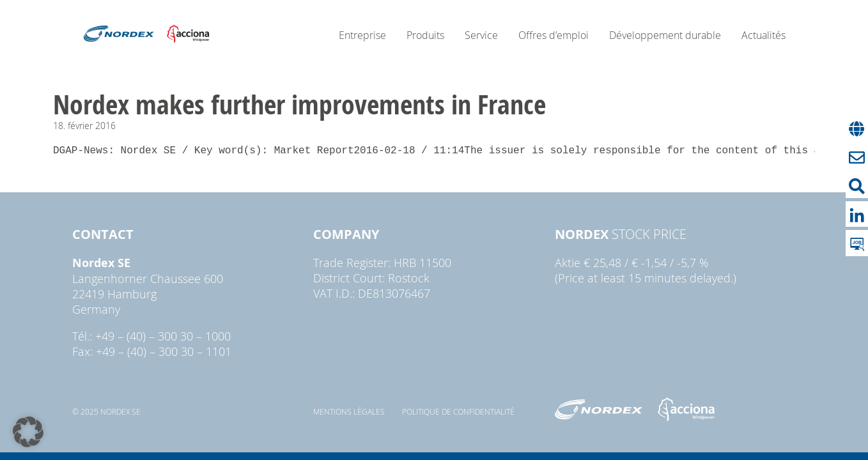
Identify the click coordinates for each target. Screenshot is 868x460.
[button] (28, 432)
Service (481, 35)
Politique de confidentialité (458, 411)
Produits (425, 35)
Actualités (763, 35)
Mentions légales (349, 411)
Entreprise (362, 35)
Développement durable (665, 35)
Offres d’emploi (554, 35)
